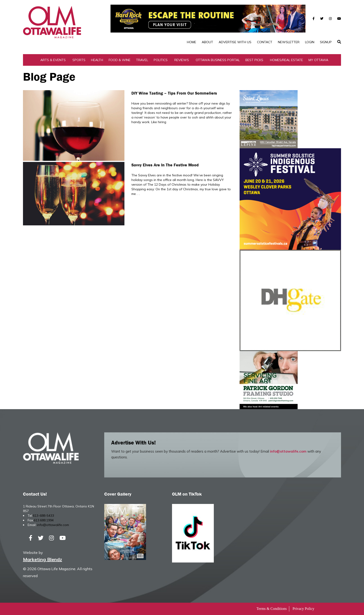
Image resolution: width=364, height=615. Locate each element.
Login (310, 42)
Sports (79, 60)
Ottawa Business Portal (218, 60)
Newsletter (289, 42)
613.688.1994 (44, 520)
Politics (161, 60)
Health (97, 60)
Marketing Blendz (42, 559)
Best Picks (254, 60)
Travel (142, 60)
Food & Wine (120, 60)
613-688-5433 (43, 516)
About (207, 42)
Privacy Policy (303, 609)
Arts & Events (53, 60)
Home (192, 42)
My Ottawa (318, 60)
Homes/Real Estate (286, 60)
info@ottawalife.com (288, 451)
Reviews (182, 60)
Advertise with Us (235, 42)
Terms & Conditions (272, 609)
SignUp (326, 42)
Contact (265, 42)
